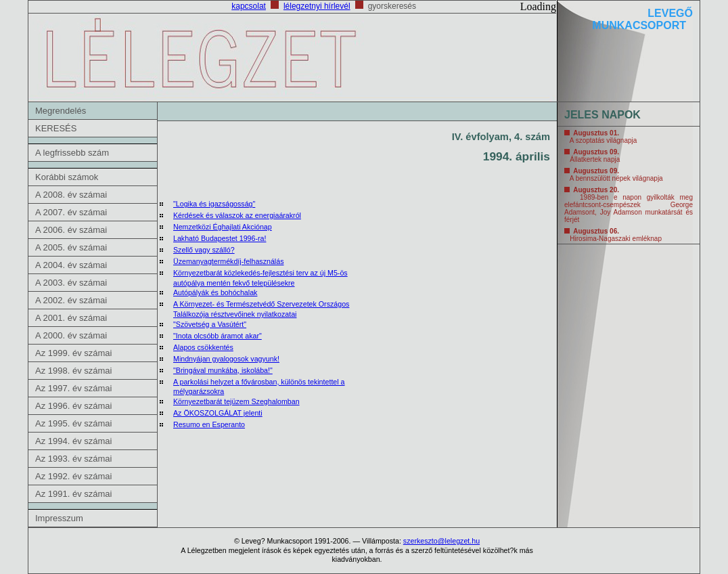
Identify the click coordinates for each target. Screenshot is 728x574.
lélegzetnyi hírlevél (317, 6)
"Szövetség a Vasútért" (210, 324)
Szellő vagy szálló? (204, 250)
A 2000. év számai (71, 335)
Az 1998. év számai (73, 371)
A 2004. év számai (71, 265)
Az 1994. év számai (73, 441)
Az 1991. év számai (73, 494)
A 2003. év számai (71, 283)
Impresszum (59, 518)
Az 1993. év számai (73, 459)
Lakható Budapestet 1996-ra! (220, 238)
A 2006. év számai (71, 230)
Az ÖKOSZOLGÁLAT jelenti (218, 413)
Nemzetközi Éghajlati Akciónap (223, 227)
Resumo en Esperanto (209, 424)
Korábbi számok (67, 177)
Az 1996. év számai (73, 406)
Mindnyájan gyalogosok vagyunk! (226, 359)
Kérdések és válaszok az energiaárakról (237, 215)
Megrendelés (61, 111)
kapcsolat (249, 6)
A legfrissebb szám (72, 153)
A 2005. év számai (71, 247)
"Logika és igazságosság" (214, 204)
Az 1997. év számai (73, 388)
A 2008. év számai (71, 195)
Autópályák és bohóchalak (215, 292)
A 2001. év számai (71, 318)
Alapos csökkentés (203, 347)
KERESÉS (56, 128)
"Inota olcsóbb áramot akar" (218, 336)
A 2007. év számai (71, 212)
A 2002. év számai (71, 300)
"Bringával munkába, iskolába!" (223, 370)
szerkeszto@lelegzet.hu (441, 541)
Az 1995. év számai (73, 423)
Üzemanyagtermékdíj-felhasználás (228, 261)
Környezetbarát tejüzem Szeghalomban (236, 401)
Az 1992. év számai (73, 476)
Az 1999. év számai (73, 353)
